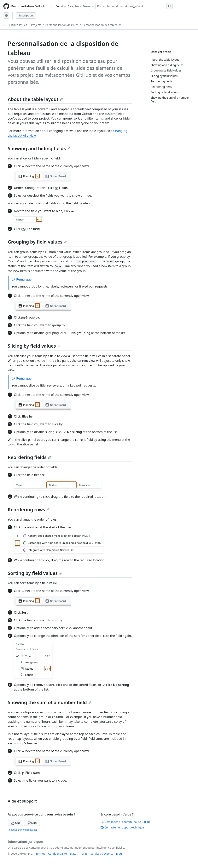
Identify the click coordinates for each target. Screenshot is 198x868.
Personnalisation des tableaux (102, 25)
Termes (40, 854)
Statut (74, 854)
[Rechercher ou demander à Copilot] (134, 6)
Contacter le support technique (122, 827)
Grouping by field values (37, 242)
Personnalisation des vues (62, 25)
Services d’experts (102, 854)
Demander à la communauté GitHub (126, 822)
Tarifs (84, 854)
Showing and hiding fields (39, 148)
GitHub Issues (18, 25)
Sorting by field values (35, 573)
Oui (16, 823)
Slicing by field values (34, 346)
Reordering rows (29, 509)
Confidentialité (57, 854)
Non (32, 823)
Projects (36, 25)
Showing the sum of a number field (50, 702)
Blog (119, 854)
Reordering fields (29, 457)
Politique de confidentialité (22, 830)
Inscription (26, 15)
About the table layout (35, 99)
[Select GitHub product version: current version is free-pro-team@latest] (75, 6)
